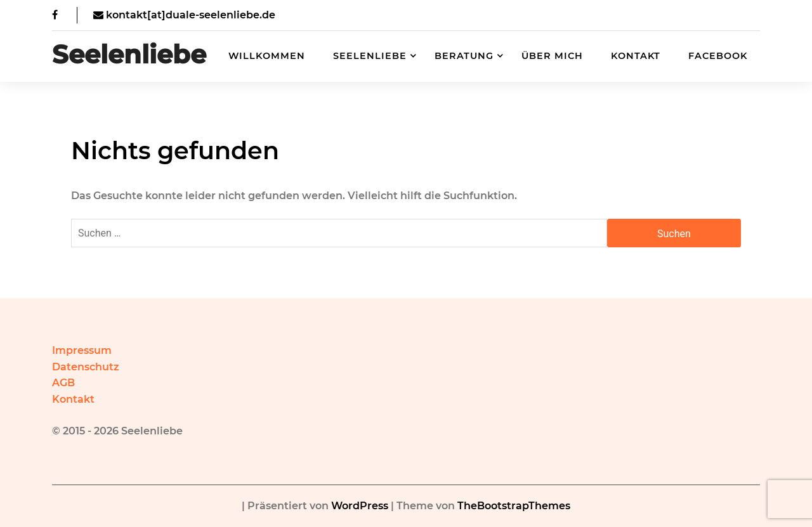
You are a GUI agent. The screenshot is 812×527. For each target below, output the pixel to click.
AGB (63, 383)
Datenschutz (86, 367)
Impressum (82, 350)
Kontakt (636, 56)
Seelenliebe (129, 55)
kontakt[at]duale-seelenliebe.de (184, 15)
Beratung (464, 56)
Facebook (718, 56)
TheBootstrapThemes (514, 506)
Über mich (552, 56)
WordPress (360, 506)
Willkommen (267, 56)
